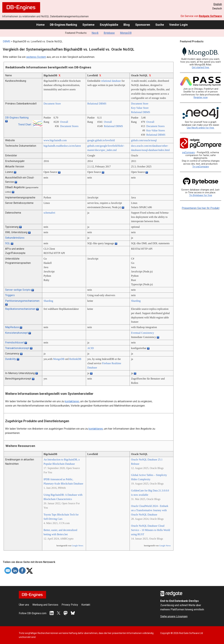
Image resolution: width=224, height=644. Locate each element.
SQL (8, 243)
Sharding (48, 301)
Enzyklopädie (109, 25)
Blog (127, 25)
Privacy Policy (70, 605)
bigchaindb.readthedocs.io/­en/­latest (62, 146)
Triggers (10, 295)
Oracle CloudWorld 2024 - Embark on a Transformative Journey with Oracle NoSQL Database (150, 510)
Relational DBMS (97, 104)
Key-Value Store (140, 108)
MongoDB (126, 33)
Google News (77, 546)
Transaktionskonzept (17, 348)
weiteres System (36, 57)
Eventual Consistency (143, 333)
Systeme (88, 25)
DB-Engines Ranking (63, 25)
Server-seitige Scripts (18, 290)
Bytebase (109, 33)
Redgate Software (210, 16)
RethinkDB (75, 359)
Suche (160, 25)
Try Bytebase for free (201, 195)
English (218, 4)
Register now (201, 97)
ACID (91, 348)
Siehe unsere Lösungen (174, 616)
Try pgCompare (201, 167)
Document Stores (69, 126)
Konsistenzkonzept (16, 333)
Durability (11, 359)
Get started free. (201, 67)
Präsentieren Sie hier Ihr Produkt (201, 208)
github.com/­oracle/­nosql (144, 140)
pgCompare (189, 153)
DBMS (7, 41)
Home (40, 25)
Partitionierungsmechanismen (22, 301)
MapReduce (12, 327)
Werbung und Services (45, 605)
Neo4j (95, 33)
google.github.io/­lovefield (101, 140)
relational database (111, 81)
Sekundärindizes (15, 238)
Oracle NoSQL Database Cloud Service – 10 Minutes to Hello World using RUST (151, 530)
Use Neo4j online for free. (201, 128)
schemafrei (49, 213)
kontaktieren (72, 401)
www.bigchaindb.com (55, 140)
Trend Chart (25, 124)
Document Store (52, 104)
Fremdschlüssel (14, 343)
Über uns (24, 605)
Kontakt (86, 605)
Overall (64, 122)
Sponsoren (143, 25)
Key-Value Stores (155, 130)
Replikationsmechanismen (20, 309)
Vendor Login (178, 25)
